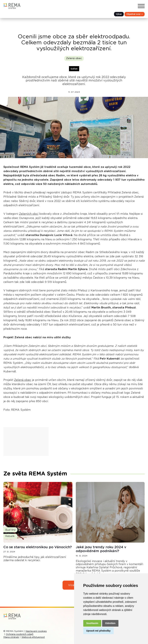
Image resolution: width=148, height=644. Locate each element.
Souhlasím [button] (92, 623)
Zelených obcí (29, 214)
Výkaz (119, 14)
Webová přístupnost (33, 637)
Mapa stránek (11, 637)
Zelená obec (74, 58)
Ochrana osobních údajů (20, 634)
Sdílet (74, 69)
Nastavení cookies (36, 631)
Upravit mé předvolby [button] (98, 631)
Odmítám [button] (110, 623)
